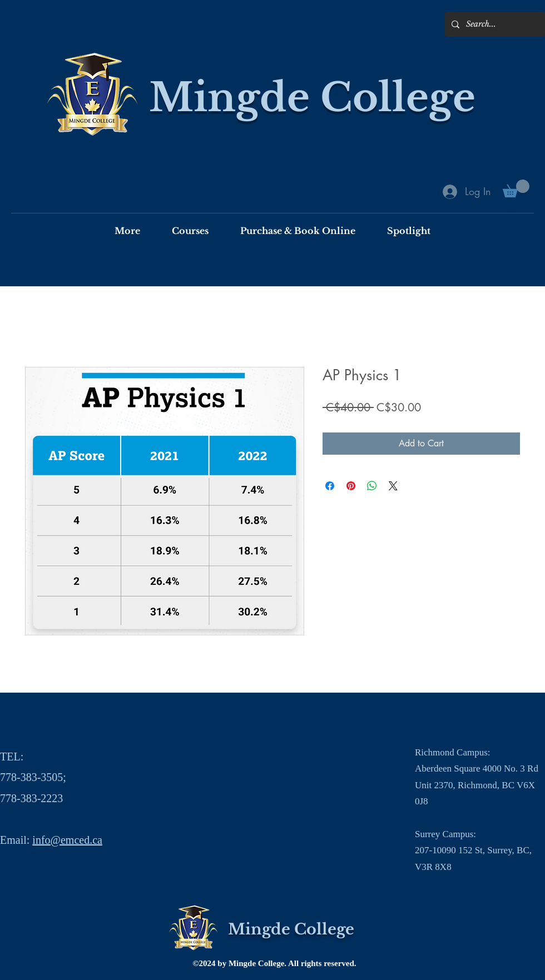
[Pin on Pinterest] (351, 486)
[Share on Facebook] (330, 486)
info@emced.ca (67, 840)
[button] (516, 188)
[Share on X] (393, 486)
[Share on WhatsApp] (372, 486)
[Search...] (494, 24)
